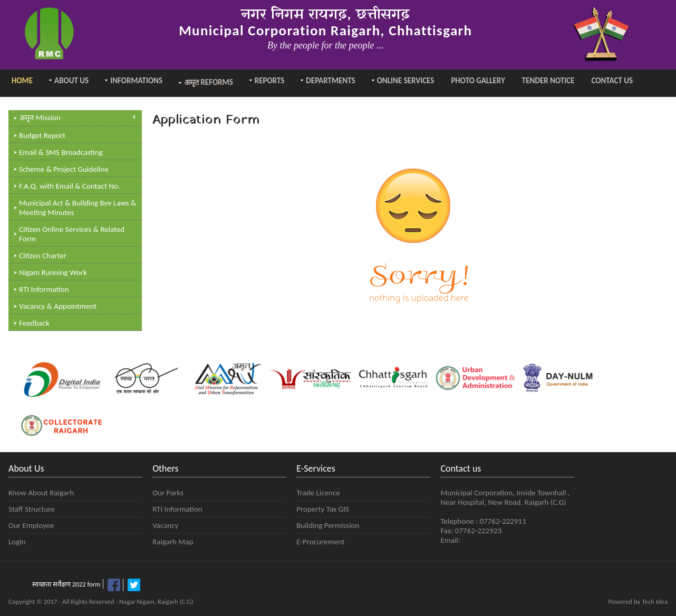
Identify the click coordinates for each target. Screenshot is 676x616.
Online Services (406, 81)
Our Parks (168, 493)
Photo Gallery (478, 81)
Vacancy (165, 525)
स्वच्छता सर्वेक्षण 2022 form (66, 584)
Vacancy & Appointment (58, 306)
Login (17, 542)
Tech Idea (655, 602)
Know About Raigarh (41, 493)
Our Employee (31, 525)
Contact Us (612, 81)
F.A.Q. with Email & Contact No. (70, 186)
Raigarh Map (173, 542)
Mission (78, 118)
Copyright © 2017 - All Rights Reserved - (64, 602)
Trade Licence (318, 493)
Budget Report (42, 135)
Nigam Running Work (53, 272)
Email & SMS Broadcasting (61, 152)
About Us (71, 81)
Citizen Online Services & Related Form (72, 234)
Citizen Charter (43, 256)
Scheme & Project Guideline (64, 169)
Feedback (34, 323)
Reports (270, 81)
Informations (136, 81)
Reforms (209, 83)
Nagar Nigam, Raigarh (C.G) (156, 602)
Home (22, 81)
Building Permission (328, 525)
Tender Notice (548, 81)
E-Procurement (320, 542)
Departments (330, 81)
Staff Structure (32, 509)
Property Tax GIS (323, 509)
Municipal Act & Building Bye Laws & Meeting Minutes (78, 208)
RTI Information (44, 289)
